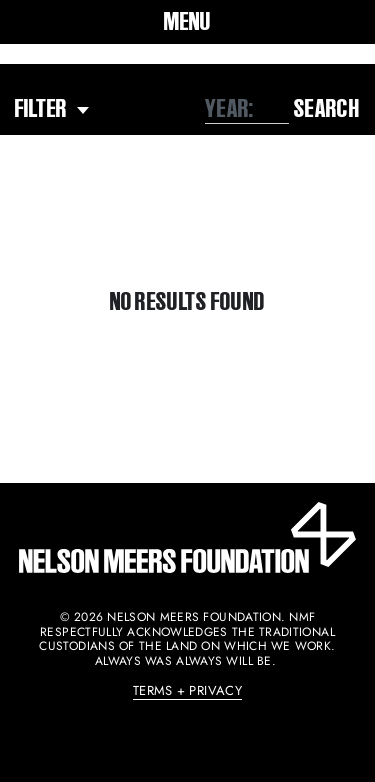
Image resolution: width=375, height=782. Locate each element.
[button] (187, 22)
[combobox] (247, 109)
